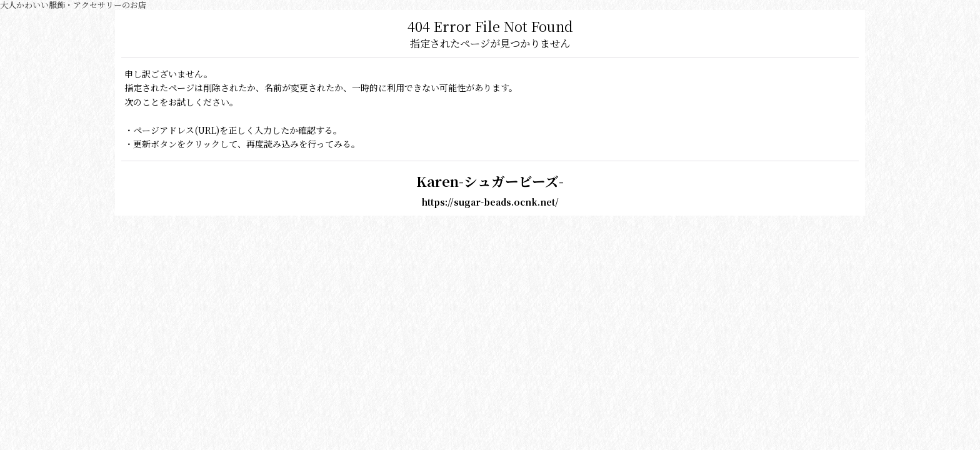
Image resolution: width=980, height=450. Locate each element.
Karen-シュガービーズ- (490, 181)
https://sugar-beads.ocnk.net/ (490, 202)
